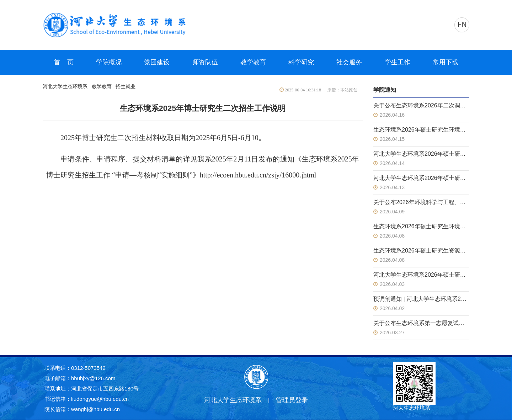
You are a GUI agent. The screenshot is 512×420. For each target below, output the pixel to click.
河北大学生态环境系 (65, 87)
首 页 (64, 62)
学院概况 (109, 62)
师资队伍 (205, 62)
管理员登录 (292, 400)
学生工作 (398, 62)
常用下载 (446, 62)
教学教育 (253, 62)
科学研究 (301, 62)
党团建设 (157, 62)
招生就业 (126, 87)
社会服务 (349, 62)
